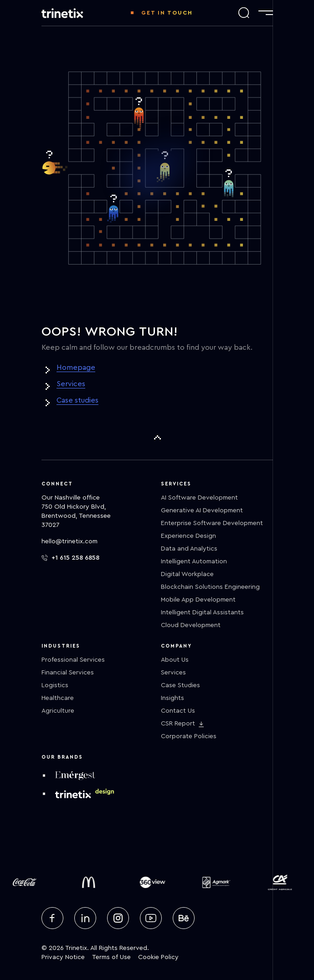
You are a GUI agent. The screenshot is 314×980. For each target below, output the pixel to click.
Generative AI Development (202, 510)
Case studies (77, 400)
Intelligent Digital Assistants (202, 612)
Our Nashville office (71, 498)
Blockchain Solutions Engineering (210, 587)
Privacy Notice (63, 957)
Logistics (55, 685)
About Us (175, 660)
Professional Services (73, 660)
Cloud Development (191, 625)
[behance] (184, 918)
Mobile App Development (198, 600)
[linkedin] (85, 918)
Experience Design (188, 536)
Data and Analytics (189, 549)
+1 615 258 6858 (70, 558)
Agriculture (58, 711)
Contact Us (178, 711)
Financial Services (68, 673)
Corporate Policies (189, 736)
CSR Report (178, 724)
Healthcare (58, 698)
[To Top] (157, 438)
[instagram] (118, 918)
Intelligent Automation (194, 561)
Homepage (76, 367)
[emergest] (75, 776)
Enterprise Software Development (212, 523)
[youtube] (151, 918)
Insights (172, 698)
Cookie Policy (158, 957)
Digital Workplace (187, 574)
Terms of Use (111, 957)
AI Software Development (199, 498)
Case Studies (180, 685)
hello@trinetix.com (69, 541)
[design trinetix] (85, 794)
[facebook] (52, 918)
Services (71, 384)
